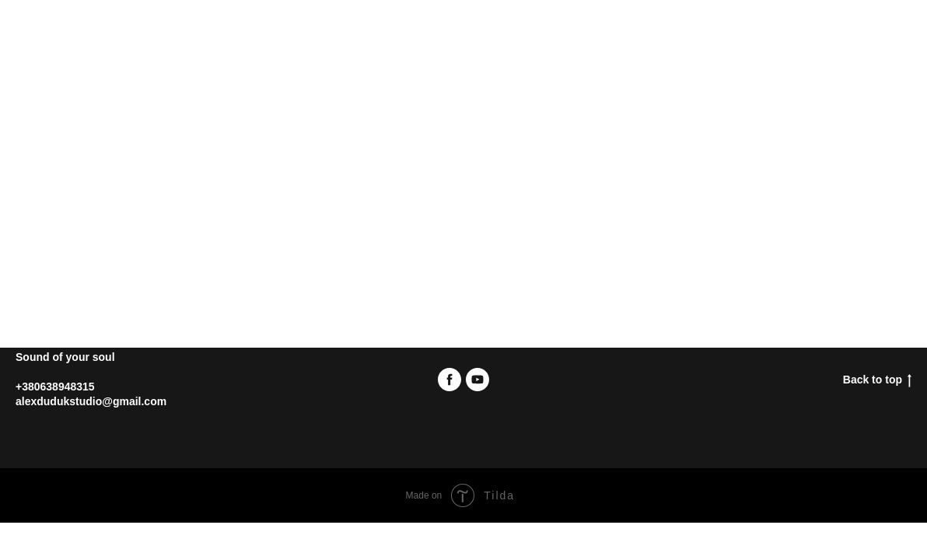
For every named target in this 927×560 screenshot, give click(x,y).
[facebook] (450, 380)
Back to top (877, 380)
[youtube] (477, 380)
